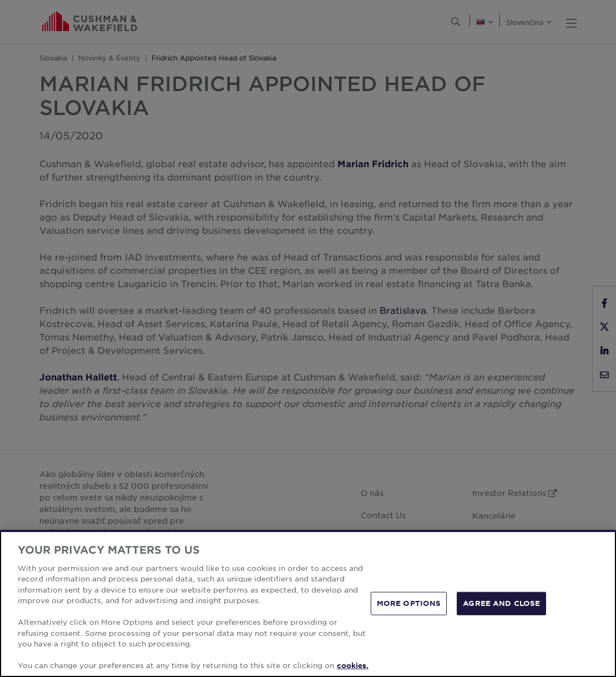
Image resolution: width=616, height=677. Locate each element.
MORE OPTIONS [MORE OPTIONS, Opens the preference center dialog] (409, 603)
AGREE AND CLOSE (501, 603)
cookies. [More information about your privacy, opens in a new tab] (353, 665)
